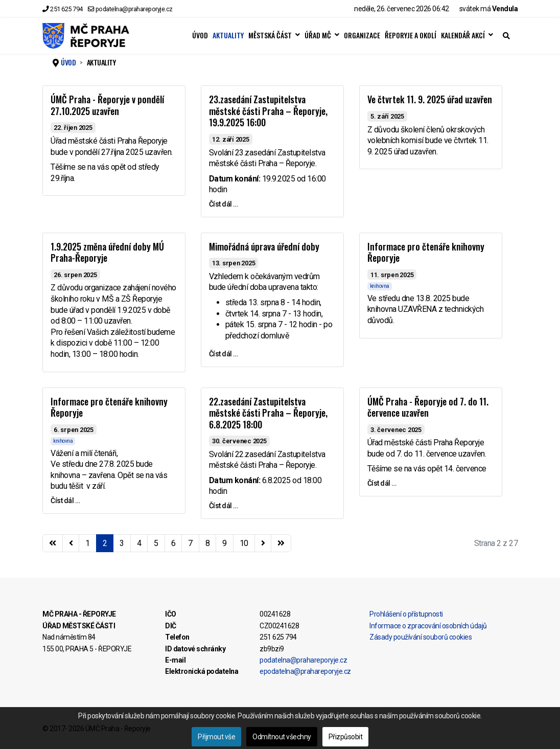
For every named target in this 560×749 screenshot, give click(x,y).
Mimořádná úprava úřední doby (264, 246)
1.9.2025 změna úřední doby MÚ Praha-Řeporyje (107, 252)
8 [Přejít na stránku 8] (208, 543)
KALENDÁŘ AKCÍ (463, 35)
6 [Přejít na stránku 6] (173, 543)
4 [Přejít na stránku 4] (139, 543)
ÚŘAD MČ (318, 35)
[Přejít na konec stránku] (281, 543)
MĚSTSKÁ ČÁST (270, 35)
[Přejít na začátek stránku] (53, 543)
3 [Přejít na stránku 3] (122, 543)
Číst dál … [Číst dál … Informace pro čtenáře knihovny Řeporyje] (65, 501)
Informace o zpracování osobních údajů (428, 626)
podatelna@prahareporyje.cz (134, 9)
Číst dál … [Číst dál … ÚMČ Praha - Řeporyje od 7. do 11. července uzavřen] (382, 483)
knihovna (380, 286)
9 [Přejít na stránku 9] (225, 543)
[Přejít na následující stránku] (263, 543)
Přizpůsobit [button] (346, 737)
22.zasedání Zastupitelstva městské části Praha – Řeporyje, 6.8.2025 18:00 (268, 413)
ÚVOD (200, 35)
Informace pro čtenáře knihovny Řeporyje (426, 252)
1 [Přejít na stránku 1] (88, 543)
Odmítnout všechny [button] (282, 737)
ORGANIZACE (362, 35)
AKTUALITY (228, 35)
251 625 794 (66, 9)
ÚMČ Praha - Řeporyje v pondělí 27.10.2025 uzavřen (107, 105)
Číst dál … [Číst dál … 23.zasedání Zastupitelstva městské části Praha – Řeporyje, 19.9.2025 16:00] (224, 204)
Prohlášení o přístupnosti (406, 614)
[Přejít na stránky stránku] (71, 543)
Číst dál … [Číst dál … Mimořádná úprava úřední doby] (224, 354)
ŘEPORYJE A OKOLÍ (411, 35)
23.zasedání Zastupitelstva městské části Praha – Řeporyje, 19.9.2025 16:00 (268, 111)
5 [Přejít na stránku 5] (156, 543)
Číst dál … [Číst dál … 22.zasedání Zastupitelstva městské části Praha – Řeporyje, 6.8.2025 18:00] (224, 506)
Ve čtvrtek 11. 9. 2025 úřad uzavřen (430, 99)
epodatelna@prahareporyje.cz (305, 671)
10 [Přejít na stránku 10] (244, 543)
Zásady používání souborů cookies (421, 637)
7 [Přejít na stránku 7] (190, 543)
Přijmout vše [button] (216, 737)
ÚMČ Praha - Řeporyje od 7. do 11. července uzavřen (428, 407)
